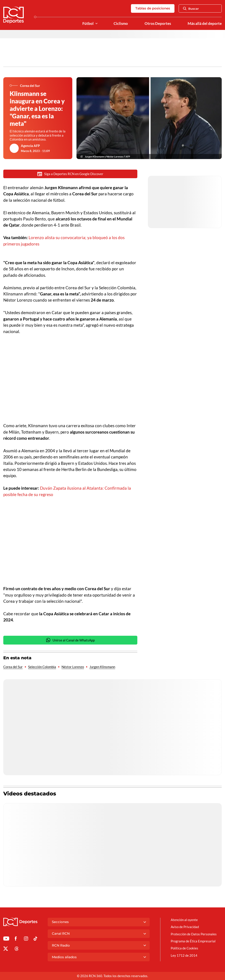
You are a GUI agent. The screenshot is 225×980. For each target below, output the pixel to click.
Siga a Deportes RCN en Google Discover (70, 174)
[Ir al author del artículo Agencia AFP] (14, 148)
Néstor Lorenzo (73, 667)
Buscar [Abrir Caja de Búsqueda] (191, 9)
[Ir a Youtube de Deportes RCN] (6, 939)
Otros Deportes (158, 24)
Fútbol (88, 24)
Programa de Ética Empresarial (193, 941)
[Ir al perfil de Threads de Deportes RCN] (17, 949)
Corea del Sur (13, 667)
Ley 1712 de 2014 (184, 955)
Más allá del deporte (205, 24)
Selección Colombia (42, 667)
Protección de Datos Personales (194, 934)
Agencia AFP (30, 146)
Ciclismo (121, 24)
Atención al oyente (184, 920)
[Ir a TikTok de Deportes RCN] (35, 939)
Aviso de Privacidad (185, 927)
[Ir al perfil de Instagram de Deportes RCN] (26, 939)
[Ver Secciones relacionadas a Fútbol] (96, 24)
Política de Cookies (184, 948)
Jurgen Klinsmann (102, 667)
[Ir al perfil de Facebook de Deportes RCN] (16, 939)
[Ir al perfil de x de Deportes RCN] (6, 949)
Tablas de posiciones (153, 8)
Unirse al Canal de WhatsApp (70, 640)
